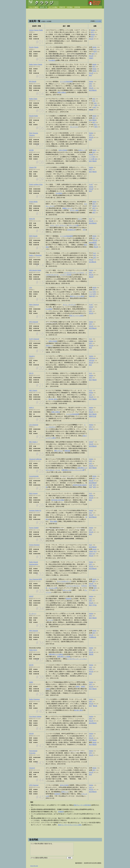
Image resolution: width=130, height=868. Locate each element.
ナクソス (50, 620)
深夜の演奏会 (62, 92)
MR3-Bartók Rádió (35, 270)
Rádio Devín (33, 650)
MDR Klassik (33, 236)
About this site (34, 866)
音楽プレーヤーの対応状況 (82, 805)
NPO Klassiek (34, 322)
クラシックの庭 (73, 225)
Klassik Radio (33, 116)
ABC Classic (33, 390)
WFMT (31, 596)
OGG (91, 669)
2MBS (78, 687)
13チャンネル (67, 590)
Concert (33, 493)
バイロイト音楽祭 (66, 275)
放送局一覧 (43, 7)
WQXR (31, 734)
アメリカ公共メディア (64, 581)
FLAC (95, 49)
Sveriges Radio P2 (35, 510)
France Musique (34, 545)
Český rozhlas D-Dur (36, 184)
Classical (34, 785)
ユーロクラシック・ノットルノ (74, 272)
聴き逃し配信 (53, 399)
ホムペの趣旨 (34, 7)
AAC (94, 99)
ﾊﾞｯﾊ (90, 157)
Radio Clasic (33, 99)
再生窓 (91, 39)
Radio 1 (32, 255)
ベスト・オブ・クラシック (58, 225)
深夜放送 (67, 451)
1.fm (30, 287)
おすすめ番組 (53, 7)
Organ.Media (33, 202)
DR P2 (31, 373)
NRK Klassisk (33, 631)
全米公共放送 (63, 150)
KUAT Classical (34, 339)
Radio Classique (34, 699)
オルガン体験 (74, 210)
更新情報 (77, 7)
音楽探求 (68, 599)
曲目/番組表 (93, 90)
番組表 (94, 120)
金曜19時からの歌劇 (64, 657)
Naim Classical (34, 305)
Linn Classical (34, 425)
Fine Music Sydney (35, 716)
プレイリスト (74, 127)
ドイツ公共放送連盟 (66, 81)
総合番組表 (93, 262)
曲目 (90, 75)
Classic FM (33, 167)
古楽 (90, 485)
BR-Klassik (33, 81)
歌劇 (90, 296)
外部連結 (70, 7)
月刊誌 (94, 605)
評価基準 (61, 812)
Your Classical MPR (35, 579)
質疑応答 (62, 7)
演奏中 (91, 58)
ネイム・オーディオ (69, 305)
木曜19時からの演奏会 (56, 654)
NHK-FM (32, 219)
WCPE (31, 665)
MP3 (92, 32)
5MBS (48, 689)
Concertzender (34, 476)
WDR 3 (31, 408)
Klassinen (38, 255)
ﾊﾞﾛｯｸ (91, 294)
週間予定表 (93, 416)
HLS (90, 219)
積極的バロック (67, 208)
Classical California (35, 459)
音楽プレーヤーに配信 (77, 296)
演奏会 (91, 551)
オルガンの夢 (53, 588)
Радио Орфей (34, 528)
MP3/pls (92, 360)
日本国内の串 (71, 230)
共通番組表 (93, 637)
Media (93, 30)
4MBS (83, 687)
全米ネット (82, 150)
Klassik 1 (32, 356)
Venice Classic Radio (36, 30)
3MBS (31, 682)
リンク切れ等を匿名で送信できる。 (52, 849)
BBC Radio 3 (33, 442)
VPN (84, 230)
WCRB (31, 150)
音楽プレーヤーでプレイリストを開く (70, 825)
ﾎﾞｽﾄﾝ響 (92, 159)
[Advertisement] (65, 14)
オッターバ (33, 614)
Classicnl (32, 768)
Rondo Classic (34, 47)
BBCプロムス (59, 451)
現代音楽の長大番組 (58, 500)
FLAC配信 (52, 60)
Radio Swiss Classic (36, 64)
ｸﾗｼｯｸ (91, 292)
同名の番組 (54, 521)
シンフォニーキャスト (73, 586)
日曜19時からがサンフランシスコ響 (73, 470)
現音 (90, 487)
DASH (91, 442)
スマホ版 (98, 21)
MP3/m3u (92, 358)
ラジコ (80, 219)
